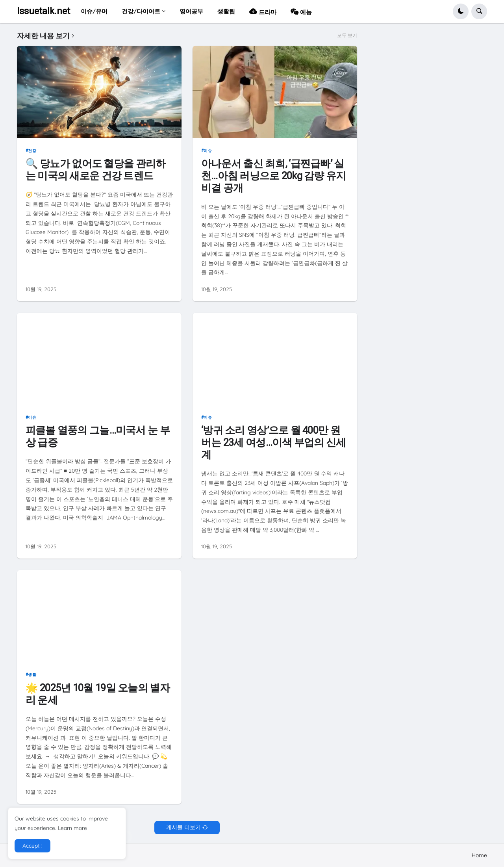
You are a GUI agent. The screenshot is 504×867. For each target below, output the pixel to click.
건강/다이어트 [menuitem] (141, 11)
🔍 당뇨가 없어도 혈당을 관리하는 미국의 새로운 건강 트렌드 (96, 170)
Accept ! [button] (32, 846)
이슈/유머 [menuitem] (94, 11)
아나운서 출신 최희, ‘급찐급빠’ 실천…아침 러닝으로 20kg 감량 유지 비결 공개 (274, 175)
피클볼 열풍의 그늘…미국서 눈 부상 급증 (98, 436)
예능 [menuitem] (301, 11)
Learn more (72, 828)
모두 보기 (347, 35)
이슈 (208, 151)
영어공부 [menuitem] (191, 11)
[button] (461, 11)
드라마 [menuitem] (263, 11)
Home (479, 855)
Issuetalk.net (44, 11)
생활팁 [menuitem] (226, 11)
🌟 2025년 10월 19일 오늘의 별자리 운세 (98, 694)
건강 (32, 151)
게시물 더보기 (183, 827)
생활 (32, 675)
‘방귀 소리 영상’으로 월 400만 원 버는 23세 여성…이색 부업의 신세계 (273, 442)
